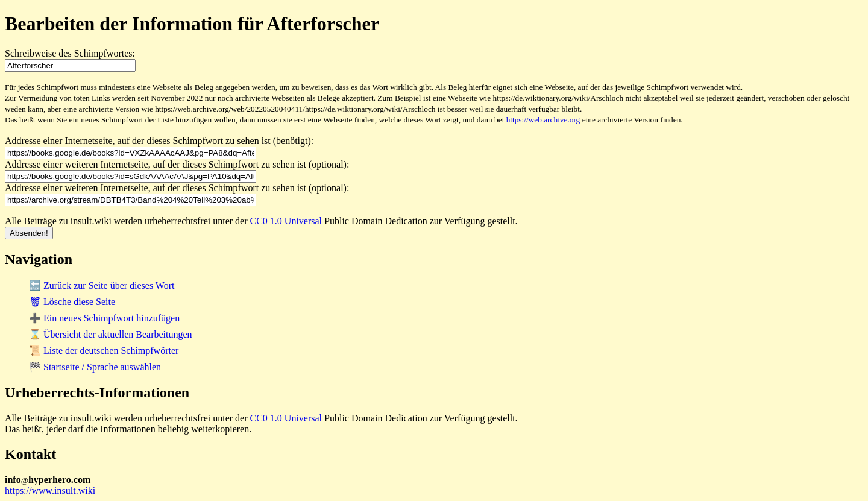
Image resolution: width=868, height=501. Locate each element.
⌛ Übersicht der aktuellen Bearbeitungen (111, 334)
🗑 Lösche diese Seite (72, 302)
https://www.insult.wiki (50, 490)
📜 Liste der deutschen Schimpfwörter (104, 351)
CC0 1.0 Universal (286, 221)
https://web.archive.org (543, 120)
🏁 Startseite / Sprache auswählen (95, 367)
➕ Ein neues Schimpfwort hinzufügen (104, 318)
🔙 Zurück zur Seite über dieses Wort (102, 285)
